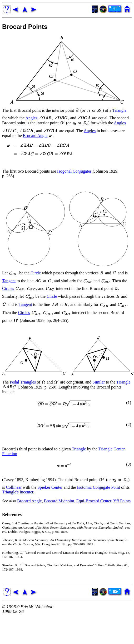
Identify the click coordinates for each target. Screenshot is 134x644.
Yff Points (122, 501)
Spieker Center (50, 487)
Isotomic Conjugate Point (98, 487)
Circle (36, 273)
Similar (99, 382)
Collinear (14, 487)
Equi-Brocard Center (94, 501)
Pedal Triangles (23, 382)
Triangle (120, 110)
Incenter (27, 492)
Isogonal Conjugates (74, 171)
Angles (31, 118)
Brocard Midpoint (59, 501)
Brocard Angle (35, 135)
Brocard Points (25, 27)
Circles (8, 288)
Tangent (9, 281)
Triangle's (10, 492)
